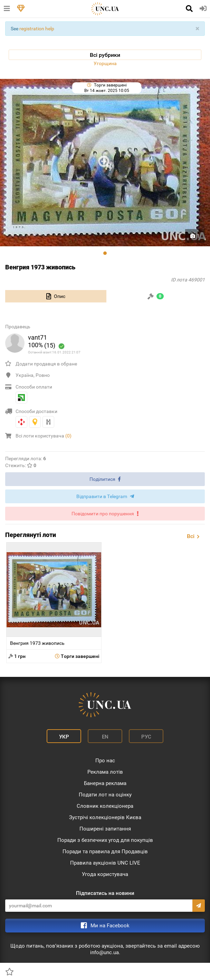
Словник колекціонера (105, 806)
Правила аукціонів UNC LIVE (105, 863)
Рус (146, 737)
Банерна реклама (105, 783)
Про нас (105, 761)
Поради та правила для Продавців (105, 852)
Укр (64, 737)
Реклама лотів (105, 772)
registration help (37, 29)
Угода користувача (105, 874)
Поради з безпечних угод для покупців (105, 840)
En (105, 737)
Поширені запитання (105, 829)
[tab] (56, 296)
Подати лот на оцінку (105, 795)
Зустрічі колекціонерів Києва (105, 817)
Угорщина (105, 63)
